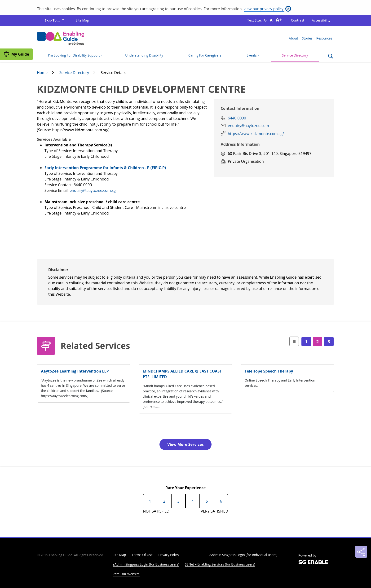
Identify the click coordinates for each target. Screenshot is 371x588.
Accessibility (321, 20)
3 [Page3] (329, 342)
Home (42, 73)
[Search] (330, 57)
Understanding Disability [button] (144, 55)
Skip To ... (53, 20)
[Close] (288, 9)
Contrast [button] (298, 20)
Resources (324, 38)
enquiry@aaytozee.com (248, 126)
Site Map (82, 20)
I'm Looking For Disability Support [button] (74, 55)
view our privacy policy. (264, 9)
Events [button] (252, 55)
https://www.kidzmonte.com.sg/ (256, 134)
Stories (307, 38)
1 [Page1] (306, 342)
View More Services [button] (185, 444)
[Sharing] (361, 552)
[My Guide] (16, 54)
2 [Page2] (318, 342)
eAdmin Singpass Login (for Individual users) (243, 555)
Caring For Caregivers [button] (205, 55)
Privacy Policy (169, 555)
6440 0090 (237, 118)
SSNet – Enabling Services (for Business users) (220, 564)
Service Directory (295, 55)
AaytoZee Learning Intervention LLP (75, 371)
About (294, 38)
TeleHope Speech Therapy (269, 371)
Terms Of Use (142, 555)
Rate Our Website (126, 574)
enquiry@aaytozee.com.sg (93, 190)
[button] (294, 341)
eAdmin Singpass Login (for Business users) (146, 564)
